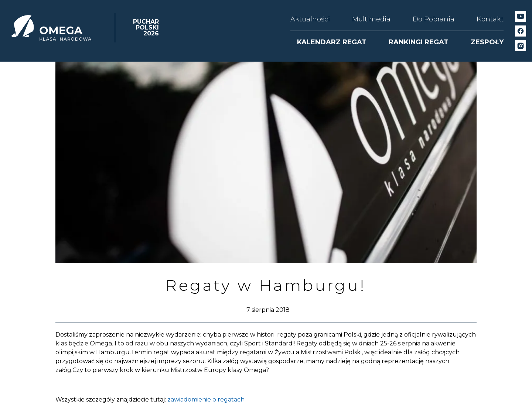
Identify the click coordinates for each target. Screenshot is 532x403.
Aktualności (310, 19)
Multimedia (371, 19)
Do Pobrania (434, 19)
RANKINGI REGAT (419, 42)
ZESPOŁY (487, 42)
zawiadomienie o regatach (206, 399)
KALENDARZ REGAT (332, 42)
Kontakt (490, 19)
